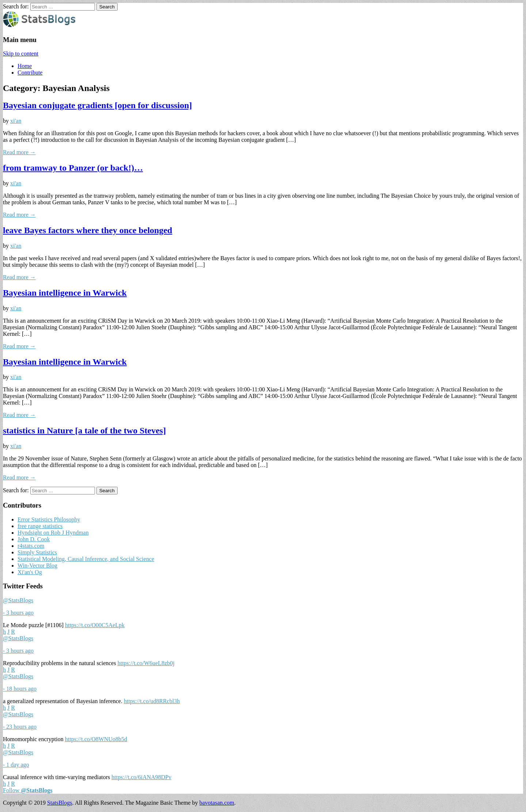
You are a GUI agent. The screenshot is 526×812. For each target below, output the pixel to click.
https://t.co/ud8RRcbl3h (152, 701)
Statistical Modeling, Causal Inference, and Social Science (86, 559)
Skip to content (21, 54)
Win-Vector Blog (37, 566)
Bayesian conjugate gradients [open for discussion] (98, 105)
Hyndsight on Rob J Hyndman (53, 533)
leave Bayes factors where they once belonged (87, 230)
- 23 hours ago (20, 727)
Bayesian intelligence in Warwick (65, 293)
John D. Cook (34, 539)
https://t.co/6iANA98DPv (141, 777)
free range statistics (40, 526)
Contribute (30, 73)
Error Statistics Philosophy (49, 519)
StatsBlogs (60, 803)
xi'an (16, 121)
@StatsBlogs (18, 600)
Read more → (19, 152)
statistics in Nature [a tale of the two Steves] (84, 430)
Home (25, 66)
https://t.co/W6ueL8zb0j (146, 663)
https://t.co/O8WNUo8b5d (96, 739)
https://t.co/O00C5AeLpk (95, 625)
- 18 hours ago (20, 689)
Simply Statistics (37, 552)
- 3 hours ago (18, 613)
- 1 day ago (16, 765)
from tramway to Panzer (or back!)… (73, 168)
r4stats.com (31, 546)
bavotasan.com (217, 803)
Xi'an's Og (30, 572)
